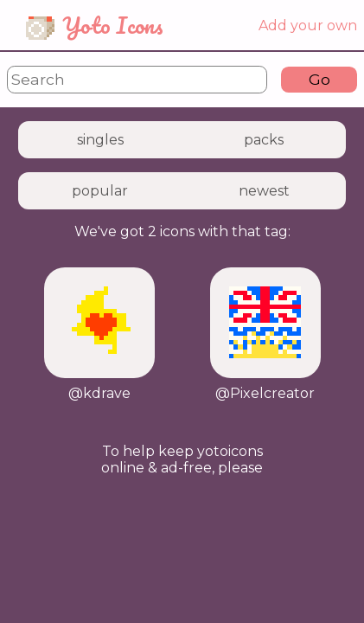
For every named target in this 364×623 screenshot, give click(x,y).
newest (264, 191)
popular (100, 191)
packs (264, 140)
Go (319, 79)
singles (100, 140)
